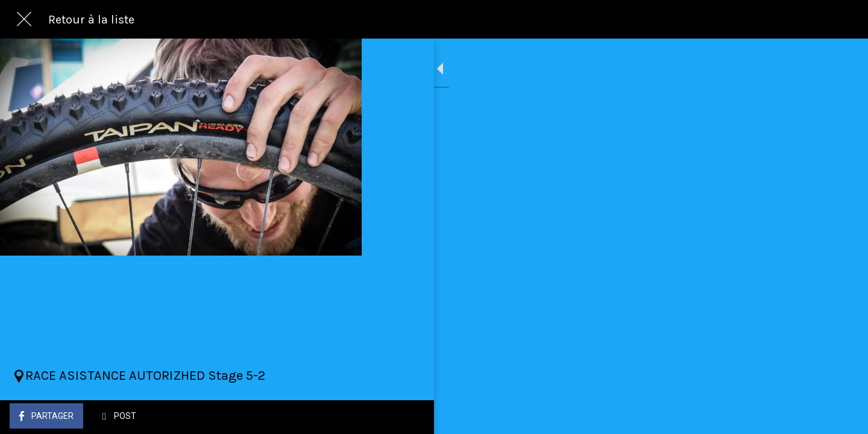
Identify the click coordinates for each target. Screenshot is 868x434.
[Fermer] (24, 19)
